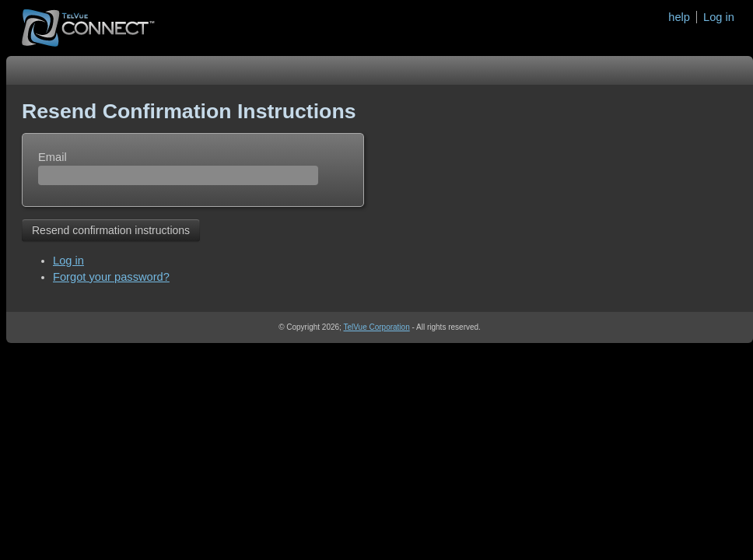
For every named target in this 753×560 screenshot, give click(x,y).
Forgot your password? (111, 277)
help (679, 17)
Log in (719, 17)
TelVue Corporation (376, 327)
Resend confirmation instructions (111, 230)
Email (53, 157)
